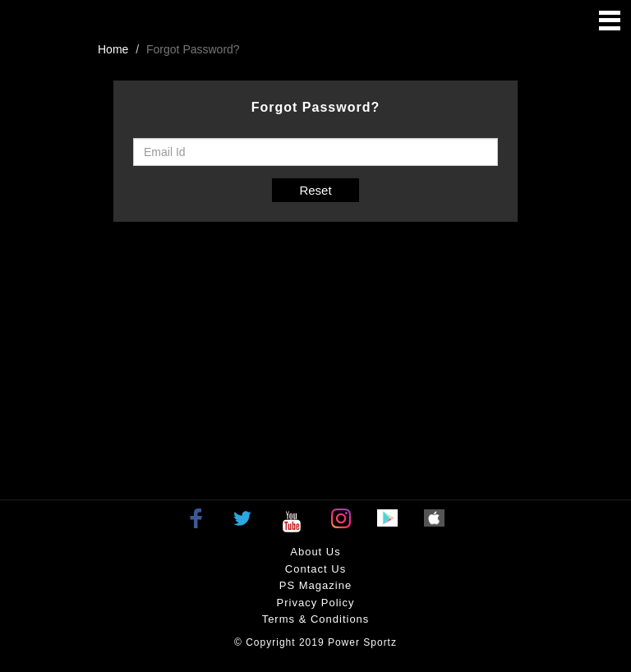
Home (113, 49)
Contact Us (315, 569)
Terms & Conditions (316, 619)
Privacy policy (316, 603)
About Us (315, 552)
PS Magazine (315, 585)
